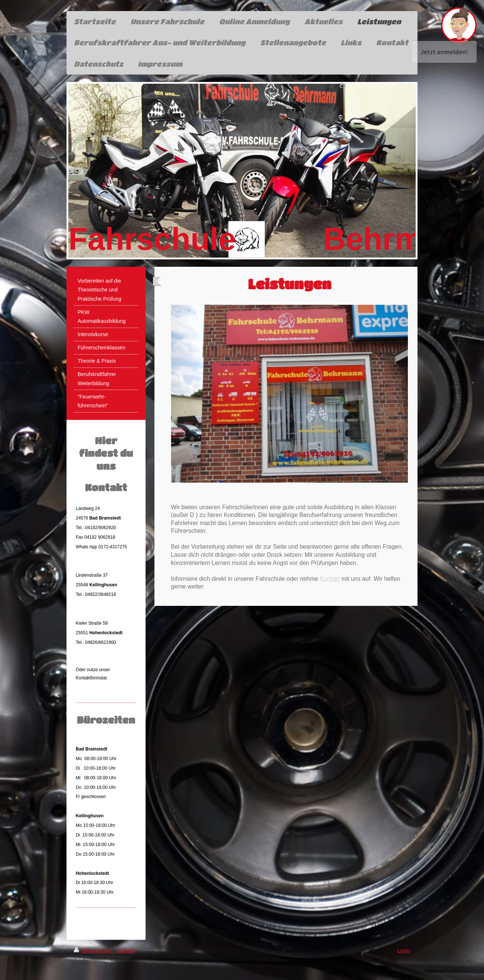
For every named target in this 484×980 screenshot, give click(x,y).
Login (404, 950)
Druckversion (94, 950)
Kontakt (330, 579)
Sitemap (126, 950)
